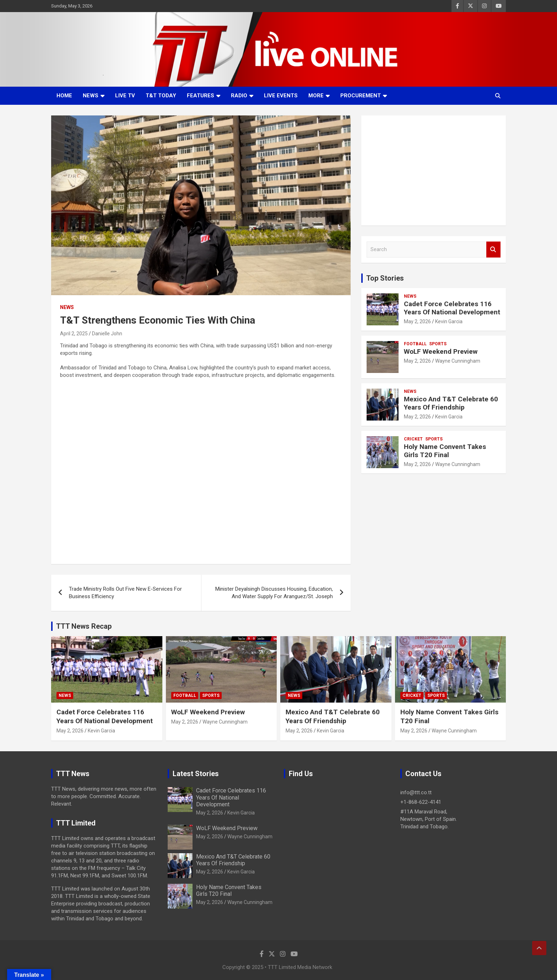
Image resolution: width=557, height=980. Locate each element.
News (91, 96)
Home (64, 96)
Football (415, 344)
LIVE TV (125, 96)
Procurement (361, 96)
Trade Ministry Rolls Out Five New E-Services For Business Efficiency (125, 593)
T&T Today (161, 96)
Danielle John (107, 334)
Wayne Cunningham (458, 361)
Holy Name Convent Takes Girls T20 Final (445, 451)
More (316, 96)
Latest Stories (196, 774)
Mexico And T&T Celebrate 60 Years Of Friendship (451, 403)
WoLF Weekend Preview (441, 351)
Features (201, 96)
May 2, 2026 (417, 321)
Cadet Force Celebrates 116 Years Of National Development (452, 308)
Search (493, 250)
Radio (239, 96)
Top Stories (385, 278)
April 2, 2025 (74, 334)
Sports (438, 344)
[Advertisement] (434, 170)
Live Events (281, 96)
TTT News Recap (84, 626)
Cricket (413, 439)
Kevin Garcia (449, 321)
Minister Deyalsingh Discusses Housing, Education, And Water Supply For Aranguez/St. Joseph (274, 593)
